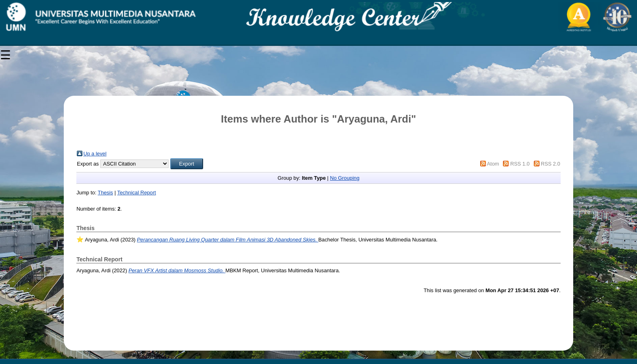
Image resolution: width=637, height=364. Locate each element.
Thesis (106, 193)
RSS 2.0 (550, 164)
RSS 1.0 (520, 164)
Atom (493, 164)
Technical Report (136, 193)
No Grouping (345, 178)
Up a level (95, 154)
